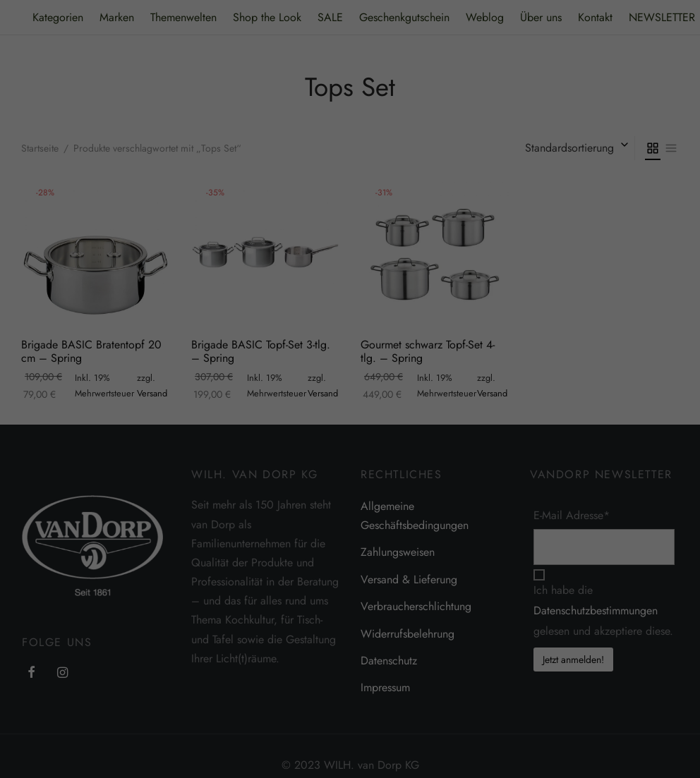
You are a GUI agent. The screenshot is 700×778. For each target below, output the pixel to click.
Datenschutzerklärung (367, 521)
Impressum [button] (572, 733)
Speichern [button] (506, 660)
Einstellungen (610, 521)
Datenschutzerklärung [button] (513, 733)
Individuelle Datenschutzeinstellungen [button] (506, 701)
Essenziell (403, 568)
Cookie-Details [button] (447, 733)
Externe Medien (587, 568)
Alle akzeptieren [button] (506, 618)
